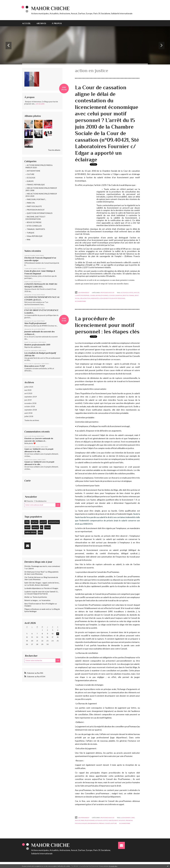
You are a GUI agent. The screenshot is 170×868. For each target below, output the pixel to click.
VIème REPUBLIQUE (35, 236)
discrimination (93, 823)
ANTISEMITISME (33, 171)
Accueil (26, 23)
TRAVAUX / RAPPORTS (36, 229)
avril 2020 (28, 393)
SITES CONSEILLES (34, 226)
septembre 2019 (31, 397)
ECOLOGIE (31, 178)
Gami (27, 449)
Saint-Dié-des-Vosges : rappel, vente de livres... (42, 583)
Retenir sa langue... (31, 600)
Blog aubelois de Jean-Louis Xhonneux (41, 573)
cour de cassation (115, 295)
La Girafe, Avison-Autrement (38, 585)
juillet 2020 (29, 387)
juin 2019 (28, 400)
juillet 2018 (29, 416)
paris (40, 532)
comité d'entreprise (82, 295)
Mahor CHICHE (50, 8)
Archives (41, 23)
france (47, 527)
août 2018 (28, 413)
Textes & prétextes (40, 597)
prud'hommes (90, 820)
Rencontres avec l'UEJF (35, 366)
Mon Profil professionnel (35, 323)
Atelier (27, 597)
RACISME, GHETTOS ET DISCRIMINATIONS (35, 218)
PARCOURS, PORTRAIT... (36, 199)
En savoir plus (113, 866)
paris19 (43, 522)
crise (133, 818)
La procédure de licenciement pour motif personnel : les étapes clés (107, 325)
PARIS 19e (31, 203)
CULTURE (31, 174)
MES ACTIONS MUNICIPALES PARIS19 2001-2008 (41, 189)
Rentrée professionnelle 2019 (37, 345)
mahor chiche (31, 532)
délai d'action (85, 298)
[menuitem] (28, 23)
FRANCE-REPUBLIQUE (36, 185)
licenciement (126, 818)
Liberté (31, 568)
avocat (137, 293)
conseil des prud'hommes (99, 295)
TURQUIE (31, 233)
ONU (27, 522)
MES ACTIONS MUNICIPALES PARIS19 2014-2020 (41, 195)
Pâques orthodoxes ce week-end (37, 609)
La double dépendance (33, 588)
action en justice (127, 293)
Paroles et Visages (51, 588)
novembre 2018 (30, 403)
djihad (27, 527)
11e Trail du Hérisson (32, 577)
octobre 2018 (30, 406)
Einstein (28, 438)
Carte (28, 481)
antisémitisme (54, 522)
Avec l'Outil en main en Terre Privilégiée (39, 604)
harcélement (113, 820)
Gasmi (27, 462)
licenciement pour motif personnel (112, 298)
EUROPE (30, 181)
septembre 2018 (31, 410)
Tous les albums (54, 150)
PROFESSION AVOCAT (36, 210)
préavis (102, 823)
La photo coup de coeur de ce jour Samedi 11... (41, 592)
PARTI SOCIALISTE (34, 206)
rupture (114, 823)
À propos (57, 23)
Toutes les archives (32, 420)
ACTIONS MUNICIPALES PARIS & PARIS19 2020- (39, 166)
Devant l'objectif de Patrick (37, 594)
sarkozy (35, 527)
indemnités (95, 298)
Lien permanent (82, 293)
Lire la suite (40, 104)
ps (42, 527)
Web (29, 239)
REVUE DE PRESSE (34, 222)
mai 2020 (28, 390)
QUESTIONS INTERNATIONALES (40, 213)
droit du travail (128, 295)
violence (122, 820)
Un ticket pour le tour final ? (35, 572)
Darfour (35, 522)
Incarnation (46, 600)
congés (107, 823)
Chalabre (28, 606)
